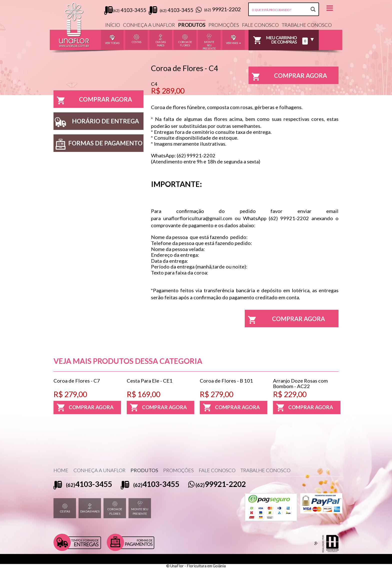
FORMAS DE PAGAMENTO (98, 144)
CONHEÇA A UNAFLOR (149, 25)
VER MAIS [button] (233, 39)
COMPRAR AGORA (93, 100)
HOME (61, 470)
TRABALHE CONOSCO (307, 25)
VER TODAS (112, 39)
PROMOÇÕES (224, 25)
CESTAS (65, 508)
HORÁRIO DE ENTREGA (96, 122)
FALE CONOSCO (260, 25)
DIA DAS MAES (90, 508)
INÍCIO (113, 25)
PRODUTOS (192, 25)
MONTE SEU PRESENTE (140, 508)
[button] (330, 8)
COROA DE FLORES (115, 508)
